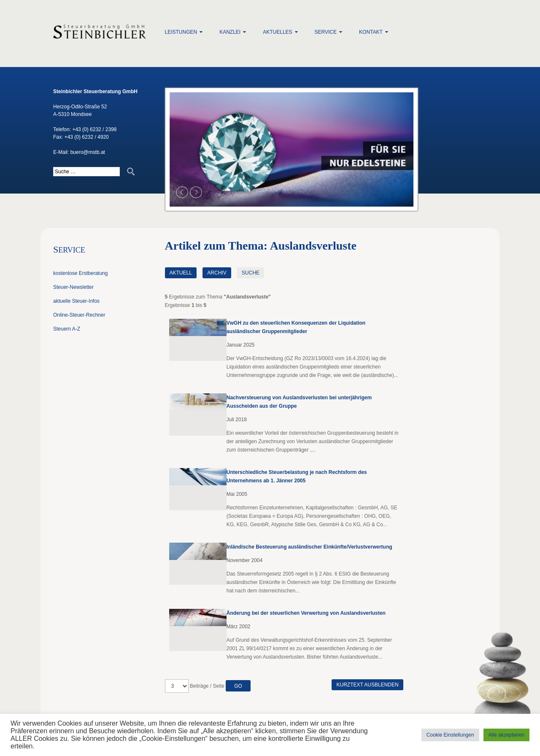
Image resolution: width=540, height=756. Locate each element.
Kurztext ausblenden (367, 685)
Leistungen (181, 32)
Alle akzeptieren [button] (506, 735)
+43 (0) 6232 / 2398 (94, 129)
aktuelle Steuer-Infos (76, 301)
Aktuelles (277, 32)
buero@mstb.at (88, 152)
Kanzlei (230, 32)
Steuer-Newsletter (73, 287)
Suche (251, 273)
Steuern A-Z (67, 329)
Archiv (217, 273)
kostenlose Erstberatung (80, 273)
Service (326, 32)
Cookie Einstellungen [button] (450, 735)
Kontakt (371, 32)
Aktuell (181, 273)
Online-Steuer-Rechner (79, 315)
